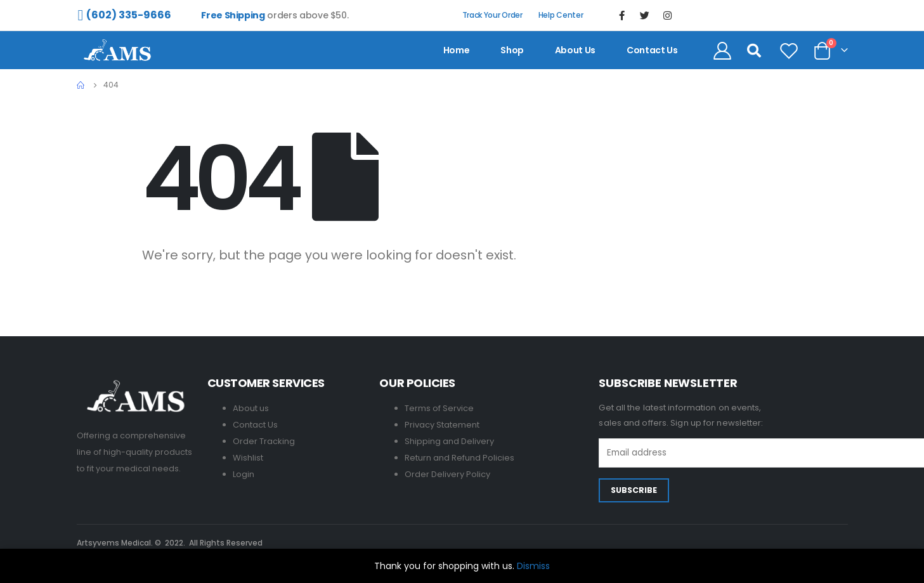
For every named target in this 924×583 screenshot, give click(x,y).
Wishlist (248, 458)
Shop (512, 50)
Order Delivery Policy (447, 474)
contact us (652, 50)
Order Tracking (264, 441)
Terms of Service (439, 408)
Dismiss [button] (533, 566)
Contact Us (255, 425)
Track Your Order (492, 15)
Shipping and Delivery (449, 441)
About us (575, 50)
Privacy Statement (442, 425)
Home (457, 50)
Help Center (561, 15)
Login (244, 474)
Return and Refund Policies (459, 458)
